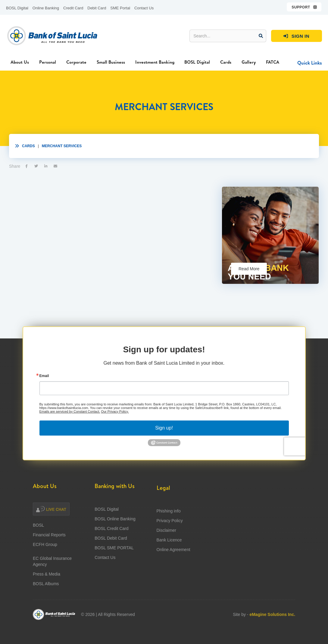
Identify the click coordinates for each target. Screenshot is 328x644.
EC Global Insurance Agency (52, 580)
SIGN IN (296, 36)
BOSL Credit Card (111, 552)
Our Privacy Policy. (115, 430)
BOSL (38, 544)
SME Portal (120, 8)
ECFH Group (45, 563)
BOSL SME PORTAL (114, 571)
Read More (249, 269)
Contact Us (144, 8)
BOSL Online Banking (115, 542)
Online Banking (46, 8)
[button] (304, 7)
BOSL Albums (46, 602)
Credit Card (73, 8)
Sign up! (164, 447)
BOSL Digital (17, 8)
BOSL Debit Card (111, 562)
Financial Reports (49, 554)
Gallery (249, 62)
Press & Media (47, 593)
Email (44, 395)
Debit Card (97, 8)
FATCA (273, 62)
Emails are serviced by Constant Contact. (70, 430)
